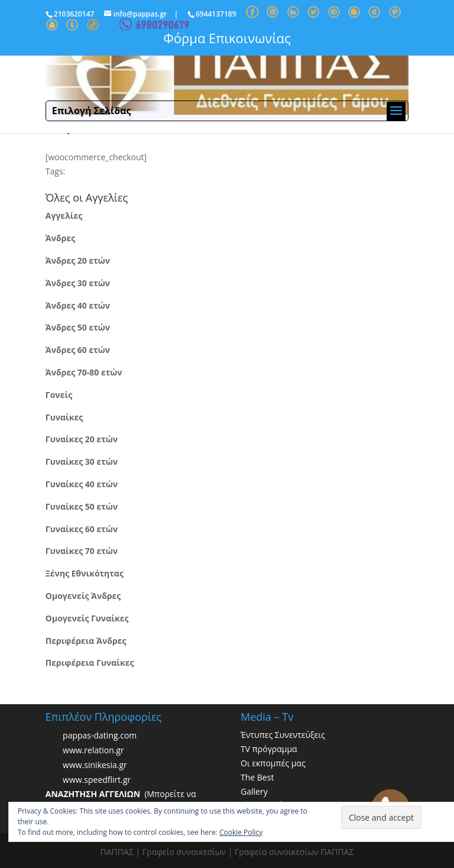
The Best (257, 777)
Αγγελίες (64, 216)
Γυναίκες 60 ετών (82, 529)
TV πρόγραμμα (269, 749)
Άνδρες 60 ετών (78, 350)
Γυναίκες (64, 417)
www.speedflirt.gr (97, 780)
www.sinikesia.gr (95, 765)
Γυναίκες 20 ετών (82, 439)
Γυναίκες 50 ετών (82, 506)
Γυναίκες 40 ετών (82, 484)
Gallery (254, 791)
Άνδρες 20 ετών (78, 260)
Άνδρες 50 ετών (78, 327)
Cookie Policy (241, 832)
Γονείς (59, 395)
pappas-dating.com (100, 736)
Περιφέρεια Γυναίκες (90, 663)
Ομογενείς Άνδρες (83, 596)
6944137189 (216, 14)
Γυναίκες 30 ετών (82, 461)
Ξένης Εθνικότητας (85, 573)
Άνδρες (60, 238)
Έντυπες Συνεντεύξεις (283, 735)
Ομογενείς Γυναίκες (87, 618)
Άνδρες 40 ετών (78, 305)
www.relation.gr (93, 751)
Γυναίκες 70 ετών (82, 551)
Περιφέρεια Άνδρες (86, 641)
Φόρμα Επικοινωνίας (227, 38)
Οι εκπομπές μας (273, 763)
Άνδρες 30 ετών (78, 283)
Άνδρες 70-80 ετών (84, 372)
